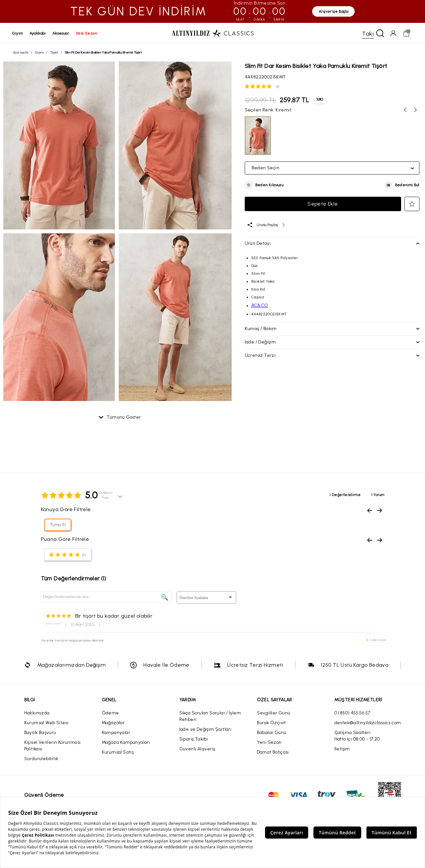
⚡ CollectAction (376, 641)
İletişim (342, 750)
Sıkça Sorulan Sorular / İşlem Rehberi (210, 717)
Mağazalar (113, 723)
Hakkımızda (37, 714)
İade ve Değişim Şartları (205, 730)
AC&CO (260, 306)
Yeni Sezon (269, 743)
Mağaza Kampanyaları (126, 743)
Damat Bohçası (273, 753)
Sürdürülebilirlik (41, 759)
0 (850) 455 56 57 (352, 714)
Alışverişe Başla (333, 11)
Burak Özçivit (271, 723)
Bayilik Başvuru (40, 733)
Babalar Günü (272, 733)
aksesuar (62, 33)
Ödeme (110, 714)
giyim (18, 33)
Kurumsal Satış (118, 753)
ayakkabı (39, 33)
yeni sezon (87, 33)
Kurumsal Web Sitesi (46, 723)
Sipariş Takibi (194, 740)
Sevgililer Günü (274, 714)
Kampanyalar (116, 733)
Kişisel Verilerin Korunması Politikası (53, 746)
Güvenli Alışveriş (197, 750)
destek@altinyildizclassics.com (368, 723)
